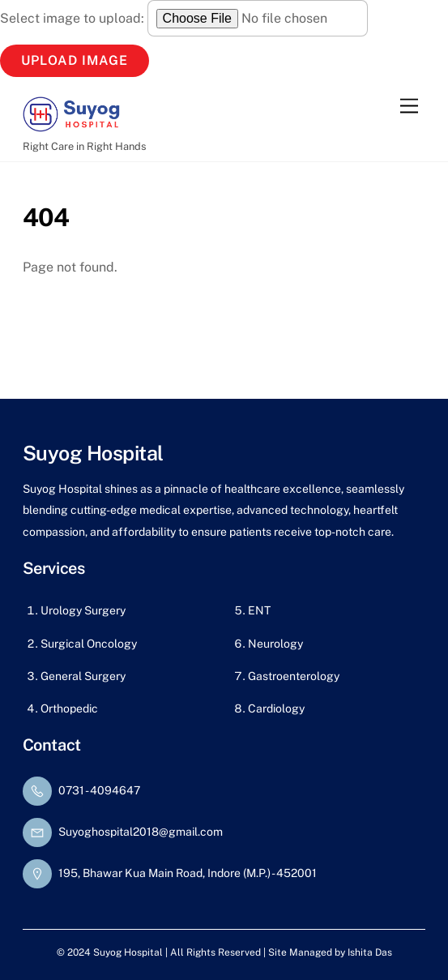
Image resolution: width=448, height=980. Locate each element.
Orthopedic (69, 708)
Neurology (275, 644)
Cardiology (276, 708)
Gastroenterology (294, 676)
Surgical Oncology (89, 644)
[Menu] (409, 107)
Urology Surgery (83, 610)
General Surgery (83, 676)
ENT (259, 610)
